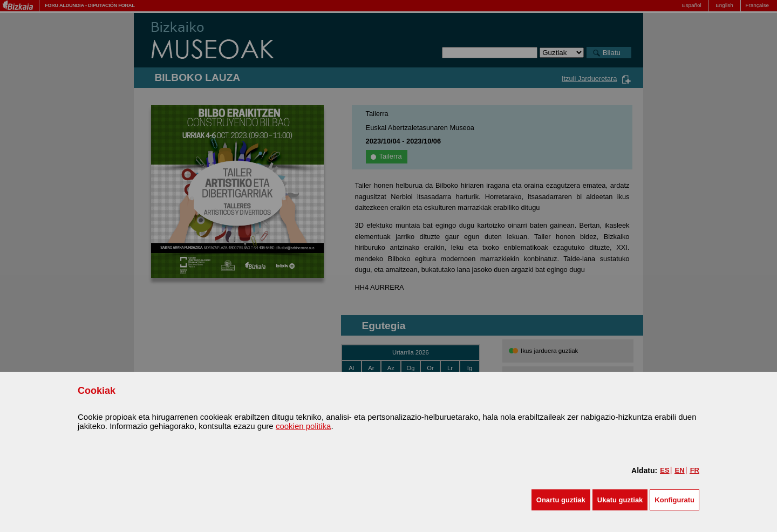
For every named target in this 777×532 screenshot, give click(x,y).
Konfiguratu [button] (674, 500)
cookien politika (304, 426)
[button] (561, 500)
